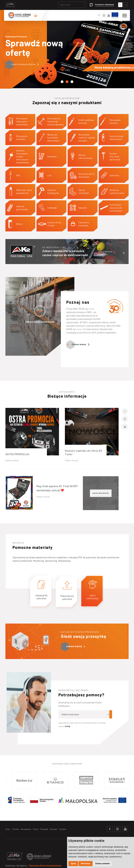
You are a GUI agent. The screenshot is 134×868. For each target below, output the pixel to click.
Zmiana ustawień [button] (102, 864)
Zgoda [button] (73, 864)
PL (120, 5)
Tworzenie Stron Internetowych (45, 866)
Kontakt (54, 829)
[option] (27, 780)
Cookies (63, 829)
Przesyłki (44, 829)
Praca (36, 829)
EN (125, 5)
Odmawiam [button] (86, 864)
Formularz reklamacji (104, 4)
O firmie (16, 829)
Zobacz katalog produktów (25, 64)
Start (8, 829)
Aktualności (26, 829)
